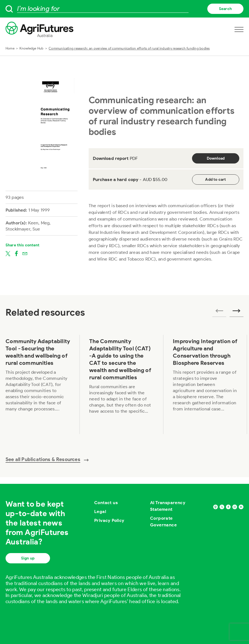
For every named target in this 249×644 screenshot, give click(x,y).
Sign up (28, 558)
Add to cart (216, 179)
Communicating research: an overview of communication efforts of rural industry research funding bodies (129, 48)
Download (216, 158)
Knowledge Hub (31, 48)
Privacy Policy (109, 520)
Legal (100, 512)
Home (10, 48)
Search (225, 9)
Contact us (106, 503)
